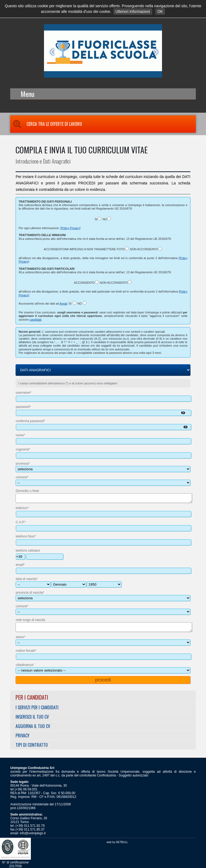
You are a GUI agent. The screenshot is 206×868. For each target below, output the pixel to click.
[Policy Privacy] (70, 228)
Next (155, 52)
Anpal (63, 304)
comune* (22, 477)
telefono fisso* (26, 536)
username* (23, 393)
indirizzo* (22, 508)
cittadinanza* (25, 665)
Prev (51, 52)
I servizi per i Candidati (37, 707)
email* (20, 565)
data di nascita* (27, 579)
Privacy (23, 736)
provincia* (23, 464)
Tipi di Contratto (32, 745)
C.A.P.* (21, 522)
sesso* (20, 637)
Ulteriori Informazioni (133, 12)
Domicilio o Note (27, 491)
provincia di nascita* (30, 593)
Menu (27, 94)
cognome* (23, 449)
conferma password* (30, 421)
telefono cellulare (28, 551)
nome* (20, 435)
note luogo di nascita (30, 620)
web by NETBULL (117, 842)
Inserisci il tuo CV (32, 717)
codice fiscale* (26, 651)
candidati (35, 320)
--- (69, 584)
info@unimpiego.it (33, 833)
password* (23, 407)
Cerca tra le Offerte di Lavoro (46, 124)
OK (160, 12)
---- (104, 584)
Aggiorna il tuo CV (33, 726)
